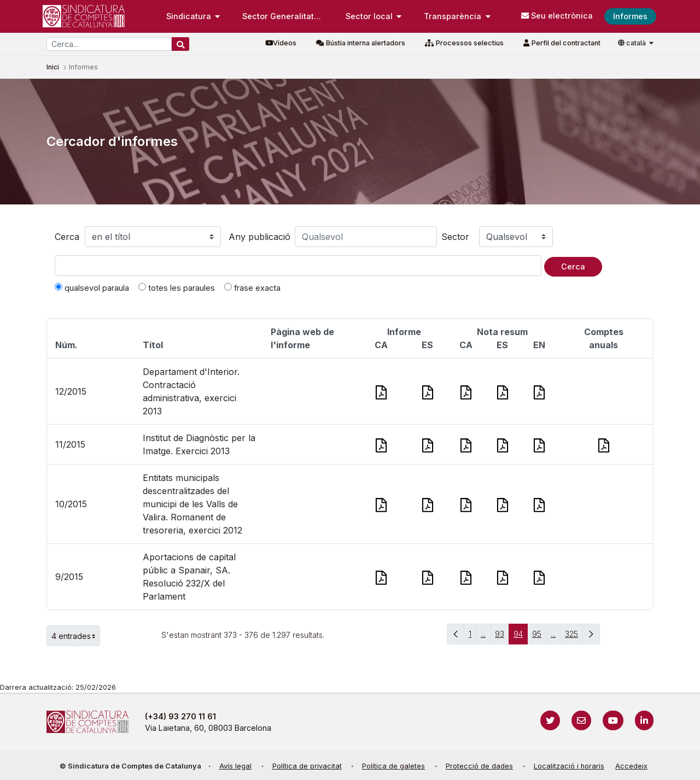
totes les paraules (177, 288)
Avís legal (235, 766)
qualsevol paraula (92, 288)
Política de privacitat (307, 766)
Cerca (67, 237)
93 (502, 637)
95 (539, 637)
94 (521, 637)
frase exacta (252, 288)
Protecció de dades (479, 766)
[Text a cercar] (298, 266)
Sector (455, 237)
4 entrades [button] (76, 636)
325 (574, 637)
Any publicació (259, 237)
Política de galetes (393, 766)
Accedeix (631, 766)
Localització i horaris (569, 766)
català (633, 43)
